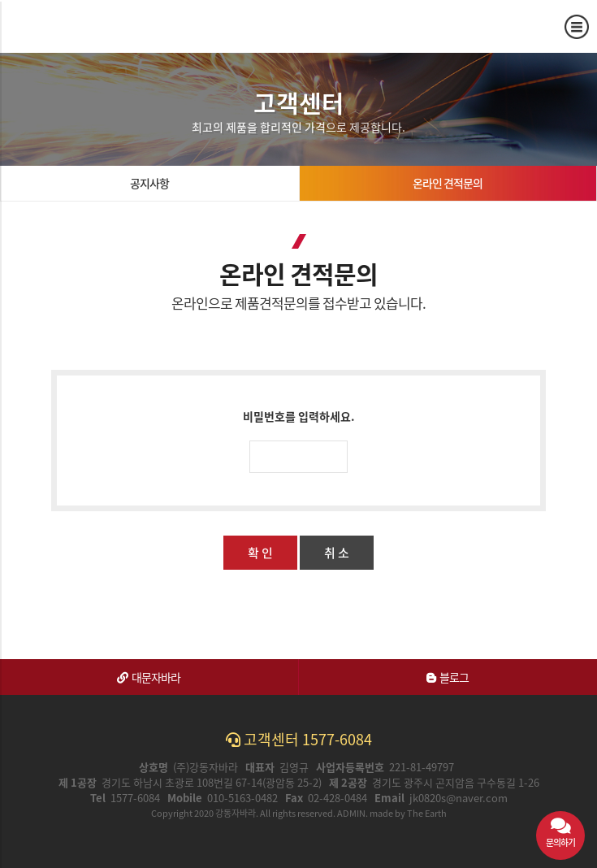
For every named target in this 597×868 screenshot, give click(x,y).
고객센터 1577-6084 (299, 739)
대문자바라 (149, 677)
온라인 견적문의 (448, 183)
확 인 (260, 553)
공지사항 (149, 183)
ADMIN (351, 813)
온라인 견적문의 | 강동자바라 (71, 26)
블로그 (448, 677)
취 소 (337, 553)
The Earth (427, 813)
